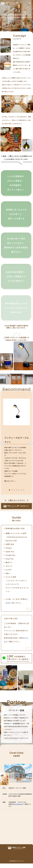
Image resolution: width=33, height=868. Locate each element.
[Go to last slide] (2, 443)
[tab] (9, 490)
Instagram (18, 806)
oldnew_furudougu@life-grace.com (16, 740)
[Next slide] (31, 443)
